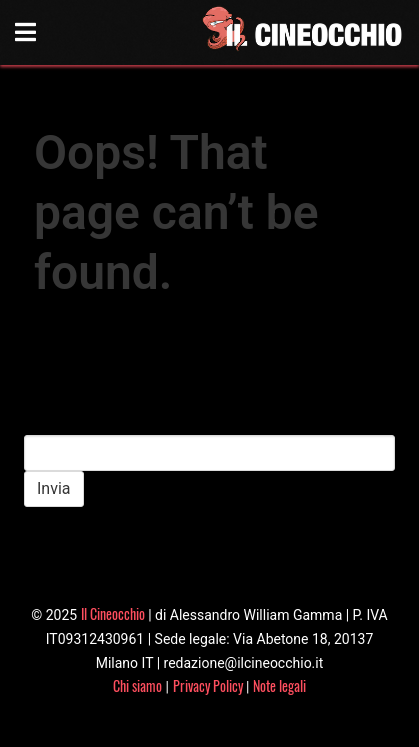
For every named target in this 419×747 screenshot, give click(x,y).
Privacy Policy (208, 685)
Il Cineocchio (113, 613)
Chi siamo (137, 685)
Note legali (279, 685)
